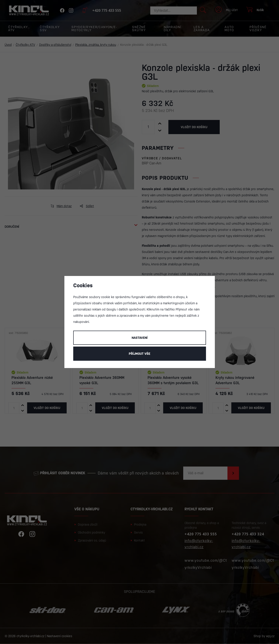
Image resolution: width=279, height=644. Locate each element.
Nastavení (140, 338)
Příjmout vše (139, 354)
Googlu (111, 309)
